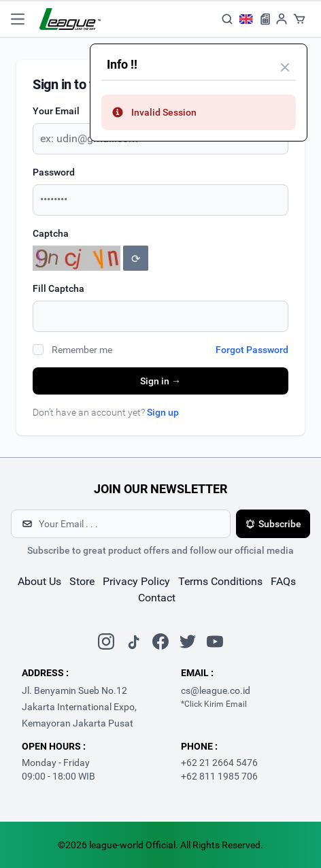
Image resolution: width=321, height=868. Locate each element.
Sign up (163, 412)
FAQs (283, 581)
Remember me (82, 350)
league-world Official (132, 845)
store (82, 581)
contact (157, 598)
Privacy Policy (136, 581)
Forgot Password (252, 350)
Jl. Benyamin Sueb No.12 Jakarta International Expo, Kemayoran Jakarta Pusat (79, 707)
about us (39, 581)
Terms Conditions (220, 581)
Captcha (51, 233)
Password (54, 172)
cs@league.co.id (216, 690)
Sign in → (160, 381)
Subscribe (273, 524)
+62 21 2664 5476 (219, 763)
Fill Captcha (58, 288)
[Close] (285, 67)
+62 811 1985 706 (219, 776)
